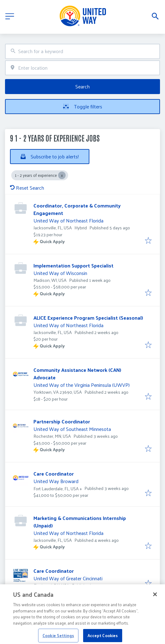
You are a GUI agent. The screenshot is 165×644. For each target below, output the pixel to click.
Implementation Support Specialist (73, 265)
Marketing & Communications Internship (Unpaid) (80, 522)
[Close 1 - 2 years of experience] (62, 175)
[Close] (155, 600)
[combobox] (82, 51)
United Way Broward (56, 481)
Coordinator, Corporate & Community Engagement (77, 209)
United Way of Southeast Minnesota (72, 429)
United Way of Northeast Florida (68, 220)
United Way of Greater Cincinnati (68, 578)
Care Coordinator (54, 474)
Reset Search (27, 188)
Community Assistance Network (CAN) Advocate (77, 374)
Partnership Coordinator (62, 421)
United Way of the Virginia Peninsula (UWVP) (82, 385)
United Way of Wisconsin (60, 273)
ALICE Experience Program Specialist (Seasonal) (88, 318)
